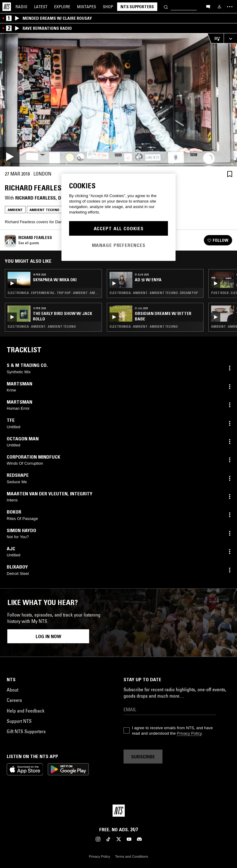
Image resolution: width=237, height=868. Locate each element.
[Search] (166, 7)
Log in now (48, 636)
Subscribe (143, 757)
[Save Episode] (230, 174)
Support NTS (19, 721)
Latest (41, 7)
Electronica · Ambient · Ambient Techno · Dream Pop (154, 293)
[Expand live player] (230, 38)
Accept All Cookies (119, 228)
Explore (62, 7)
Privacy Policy (189, 733)
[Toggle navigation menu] (230, 7)
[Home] (7, 7)
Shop (108, 7)
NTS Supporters (137, 7)
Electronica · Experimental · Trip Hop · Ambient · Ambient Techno (53, 293)
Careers (14, 700)
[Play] (118, 100)
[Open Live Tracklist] (215, 38)
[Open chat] (208, 6)
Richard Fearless (35, 198)
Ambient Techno (44, 210)
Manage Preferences (119, 245)
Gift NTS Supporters (26, 731)
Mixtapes (87, 7)
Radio (21, 7)
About (12, 690)
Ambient (15, 210)
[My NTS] (219, 7)
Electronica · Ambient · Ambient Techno (42, 326)
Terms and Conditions (131, 856)
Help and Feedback (26, 711)
